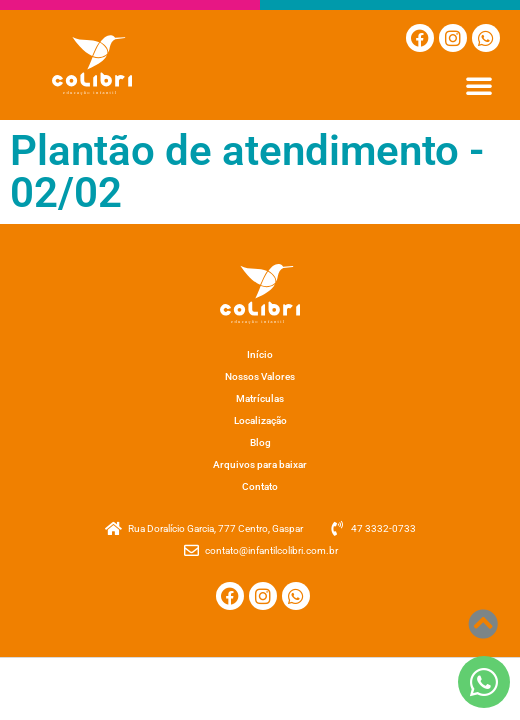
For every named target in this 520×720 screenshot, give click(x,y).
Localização (260, 420)
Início (260, 354)
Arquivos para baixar (260, 464)
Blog (260, 442)
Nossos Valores (260, 376)
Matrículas (260, 398)
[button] (479, 85)
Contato (260, 486)
